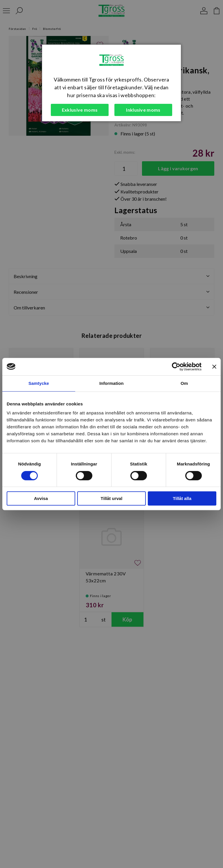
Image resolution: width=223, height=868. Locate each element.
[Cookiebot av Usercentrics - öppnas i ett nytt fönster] (176, 367)
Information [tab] (111, 383)
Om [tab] (184, 383)
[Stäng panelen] (214, 367)
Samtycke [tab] (39, 383)
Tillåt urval (112, 498)
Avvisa (41, 498)
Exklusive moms (80, 110)
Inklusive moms (143, 110)
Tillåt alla (182, 498)
